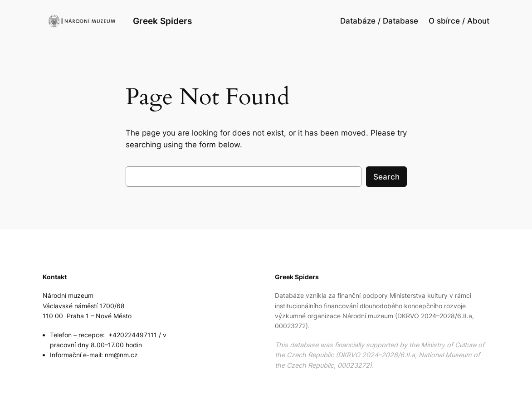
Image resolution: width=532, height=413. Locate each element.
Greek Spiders (162, 21)
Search (386, 177)
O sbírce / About (459, 21)
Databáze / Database (379, 21)
